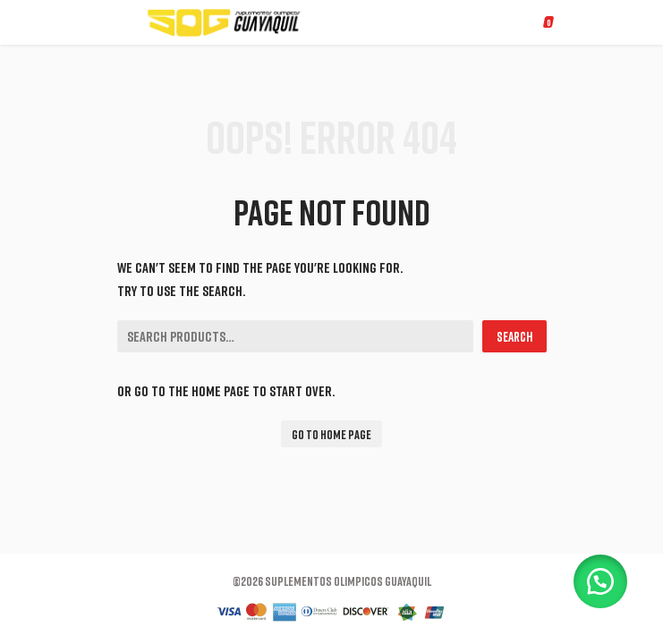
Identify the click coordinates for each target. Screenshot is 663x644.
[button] (600, 581)
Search (514, 336)
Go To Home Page (331, 434)
